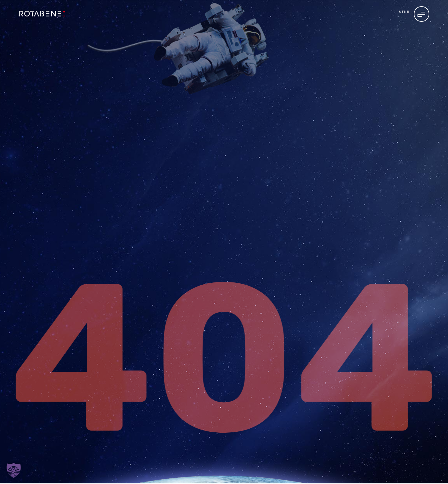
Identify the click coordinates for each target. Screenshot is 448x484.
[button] (14, 470)
